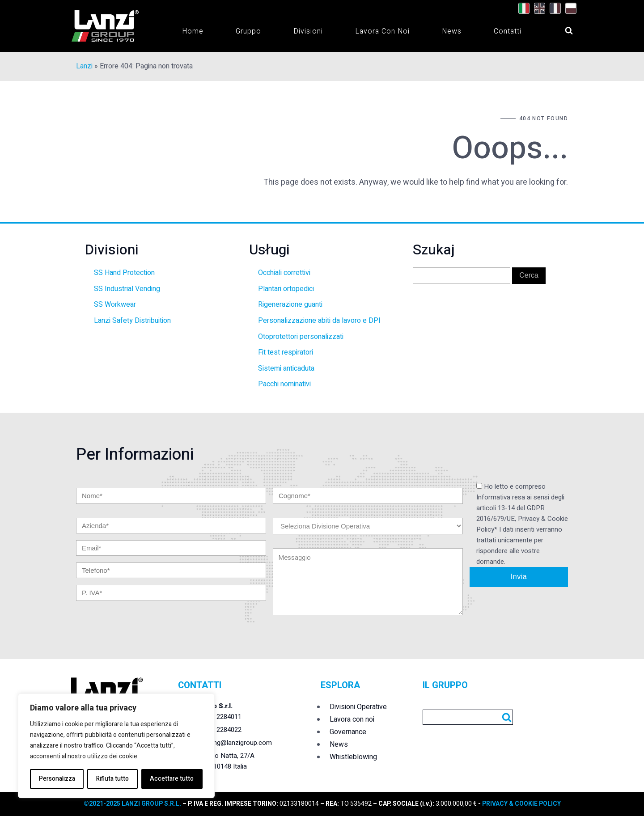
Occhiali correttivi (284, 273)
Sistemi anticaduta (286, 368)
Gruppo (248, 31)
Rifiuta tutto (112, 779)
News (452, 31)
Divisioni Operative (358, 707)
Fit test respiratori (286, 352)
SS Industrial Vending (127, 289)
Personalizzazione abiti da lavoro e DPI (319, 321)
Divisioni (308, 31)
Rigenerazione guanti (290, 304)
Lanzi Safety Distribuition (132, 321)
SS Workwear (115, 304)
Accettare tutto (172, 779)
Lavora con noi (382, 31)
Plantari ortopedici (286, 289)
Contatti (508, 31)
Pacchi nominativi (284, 384)
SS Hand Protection (124, 273)
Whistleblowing (353, 757)
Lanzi (84, 66)
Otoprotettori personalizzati (301, 337)
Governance (348, 732)
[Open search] (561, 28)
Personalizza (57, 779)
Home (193, 31)
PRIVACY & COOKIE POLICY (521, 804)
